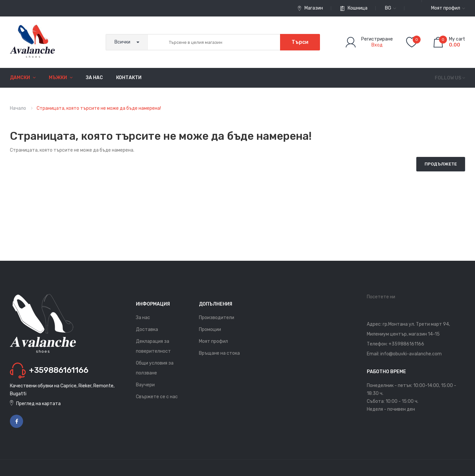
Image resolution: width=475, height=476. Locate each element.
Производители (217, 318)
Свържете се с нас (157, 397)
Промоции (210, 329)
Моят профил (213, 341)
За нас (143, 318)
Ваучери (145, 385)
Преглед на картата (38, 404)
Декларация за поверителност (153, 346)
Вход (377, 45)
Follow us (448, 78)
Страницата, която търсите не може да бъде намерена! (99, 108)
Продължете (441, 164)
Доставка (147, 329)
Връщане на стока (219, 353)
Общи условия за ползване (155, 368)
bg (391, 8)
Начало (18, 108)
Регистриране (377, 39)
